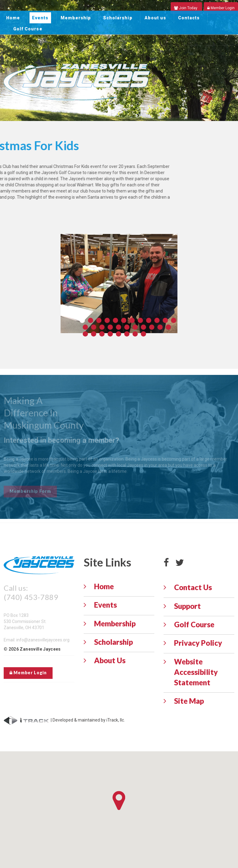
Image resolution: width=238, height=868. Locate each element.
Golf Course (28, 29)
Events (40, 18)
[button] (119, 800)
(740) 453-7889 (31, 597)
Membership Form (30, 491)
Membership (76, 18)
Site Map (189, 701)
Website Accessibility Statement (196, 672)
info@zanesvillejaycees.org (43, 640)
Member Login (28, 673)
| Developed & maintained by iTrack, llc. (64, 720)
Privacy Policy (198, 643)
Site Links (107, 562)
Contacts (189, 18)
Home (13, 18)
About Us (110, 660)
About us (155, 18)
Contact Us (193, 587)
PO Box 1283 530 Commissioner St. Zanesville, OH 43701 (25, 621)
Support (187, 606)
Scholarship (118, 18)
